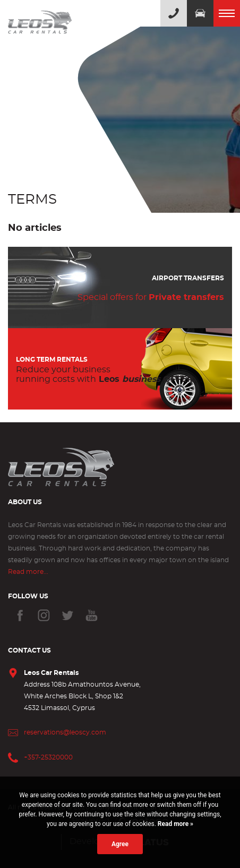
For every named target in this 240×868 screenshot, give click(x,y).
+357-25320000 (48, 757)
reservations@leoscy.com (65, 732)
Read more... (28, 572)
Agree (120, 844)
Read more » (175, 824)
